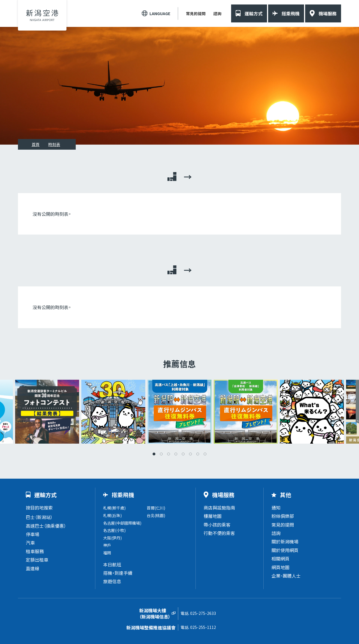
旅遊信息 (112, 581)
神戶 (107, 545)
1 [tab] (154, 454)
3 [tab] (169, 454)
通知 (276, 508)
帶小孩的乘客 (217, 525)
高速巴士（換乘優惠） (46, 526)
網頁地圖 (280, 567)
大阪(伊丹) (112, 538)
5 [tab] (183, 454)
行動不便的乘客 (219, 533)
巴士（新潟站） (39, 517)
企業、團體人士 (286, 576)
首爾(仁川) (156, 508)
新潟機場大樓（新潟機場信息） (155, 614)
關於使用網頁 (285, 550)
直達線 (33, 568)
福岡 (107, 553)
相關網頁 (280, 559)
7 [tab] (198, 454)
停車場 (33, 534)
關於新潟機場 (285, 541)
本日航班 (112, 564)
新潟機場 (42, 15)
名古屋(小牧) (114, 530)
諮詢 (217, 13)
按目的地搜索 (39, 508)
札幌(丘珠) (112, 515)
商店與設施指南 (219, 508)
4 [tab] (176, 454)
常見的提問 (196, 13)
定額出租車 (37, 560)
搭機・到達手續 (118, 573)
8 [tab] (205, 454)
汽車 (30, 543)
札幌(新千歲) (114, 508)
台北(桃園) (156, 515)
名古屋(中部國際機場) (122, 523)
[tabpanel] (179, 412)
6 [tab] (190, 454)
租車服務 (35, 551)
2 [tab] (161, 454)
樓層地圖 (213, 516)
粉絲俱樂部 (283, 516)
